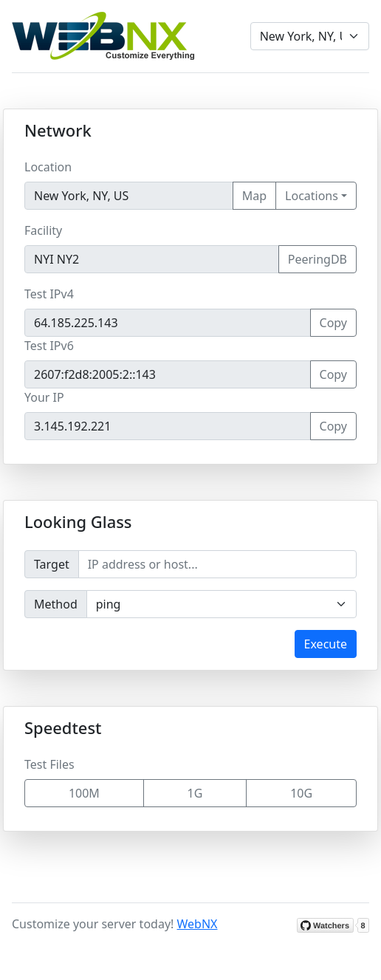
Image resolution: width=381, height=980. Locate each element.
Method (56, 604)
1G (195, 793)
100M (84, 793)
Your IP (44, 397)
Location (48, 167)
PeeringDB (317, 259)
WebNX (198, 924)
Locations (312, 196)
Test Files (49, 764)
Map (254, 196)
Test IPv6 (49, 346)
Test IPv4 (49, 294)
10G (301, 793)
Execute (326, 644)
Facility (43, 230)
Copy (333, 323)
